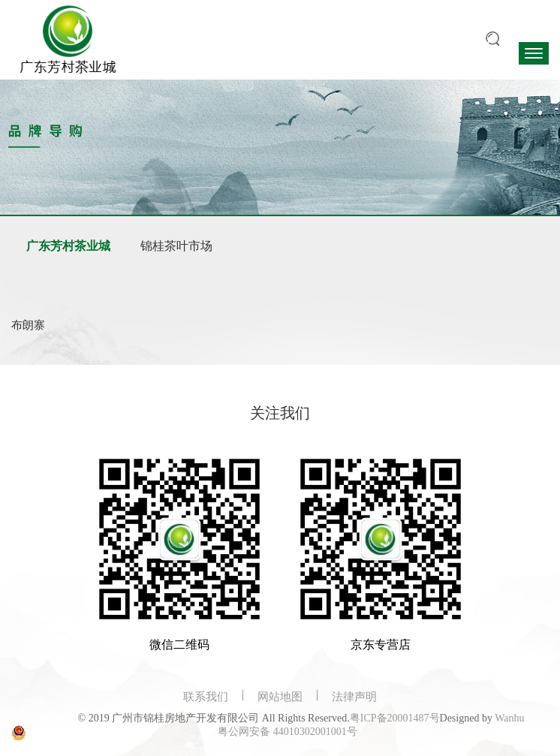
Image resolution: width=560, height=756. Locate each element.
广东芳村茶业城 (68, 246)
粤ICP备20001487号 (395, 718)
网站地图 (280, 697)
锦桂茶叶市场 (176, 246)
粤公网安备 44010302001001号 (288, 732)
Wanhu (509, 718)
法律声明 (354, 697)
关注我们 (280, 413)
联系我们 (206, 697)
